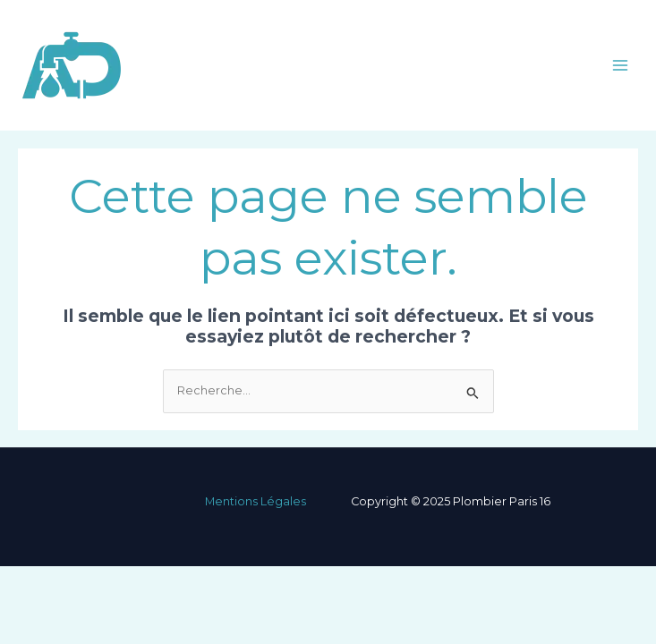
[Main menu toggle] (621, 65)
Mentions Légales (256, 501)
